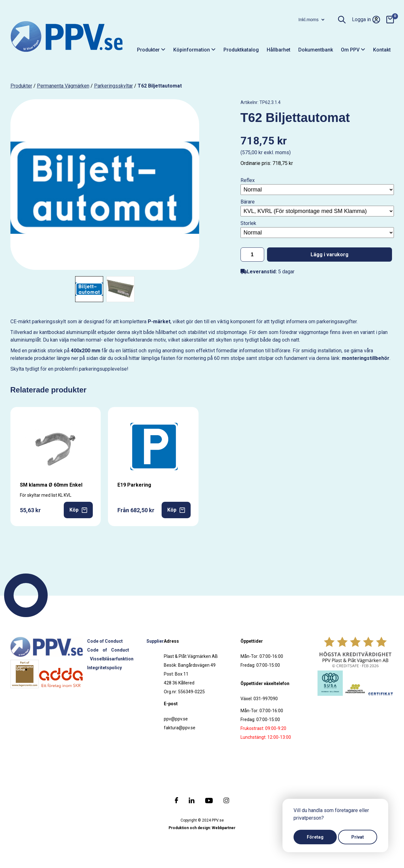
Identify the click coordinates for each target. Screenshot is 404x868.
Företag (315, 837)
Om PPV (353, 50)
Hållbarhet (279, 50)
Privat (358, 837)
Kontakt (382, 50)
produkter (21, 86)
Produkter (151, 50)
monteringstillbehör (366, 358)
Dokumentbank (316, 50)
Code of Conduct (105, 641)
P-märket (159, 322)
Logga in (366, 20)
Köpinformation (194, 50)
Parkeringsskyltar (113, 86)
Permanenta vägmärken (63, 86)
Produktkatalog (241, 50)
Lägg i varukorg (330, 255)
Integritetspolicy (104, 668)
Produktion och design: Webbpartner (202, 828)
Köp (78, 510)
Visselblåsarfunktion (112, 659)
